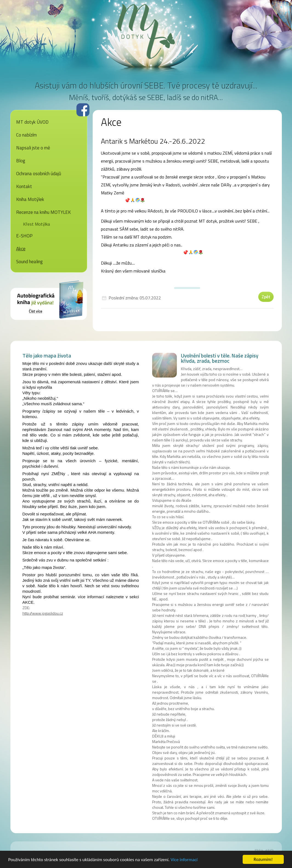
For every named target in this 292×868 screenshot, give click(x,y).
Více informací (184, 861)
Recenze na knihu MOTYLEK (43, 212)
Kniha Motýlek (30, 199)
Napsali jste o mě (33, 148)
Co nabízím (26, 135)
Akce (21, 249)
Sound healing (29, 262)
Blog (21, 161)
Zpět (266, 297)
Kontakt (24, 186)
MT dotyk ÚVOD (32, 122)
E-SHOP (24, 236)
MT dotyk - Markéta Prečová (146, 32)
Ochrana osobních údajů (39, 174)
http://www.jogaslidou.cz (43, 613)
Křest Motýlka (36, 224)
